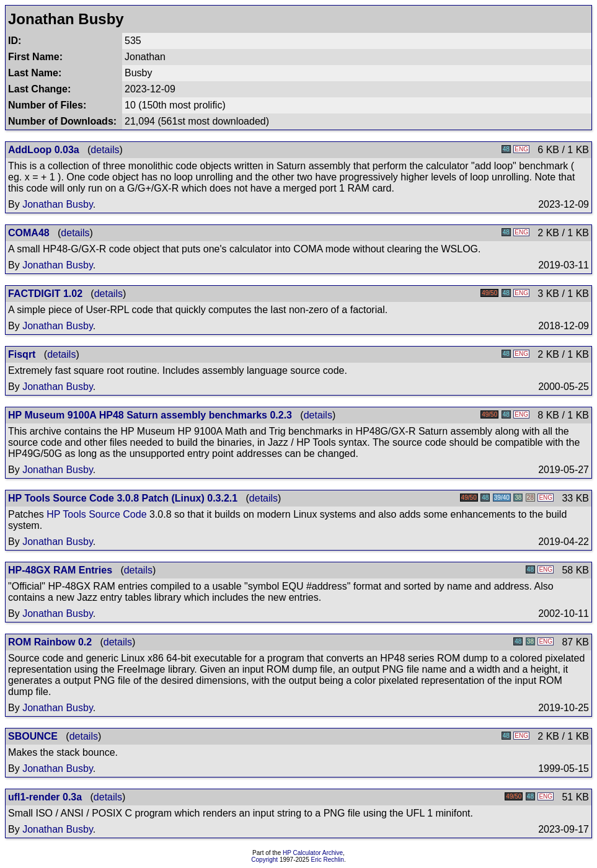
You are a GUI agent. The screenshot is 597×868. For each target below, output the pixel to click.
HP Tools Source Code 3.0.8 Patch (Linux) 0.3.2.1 (123, 498)
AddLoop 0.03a (44, 150)
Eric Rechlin (328, 860)
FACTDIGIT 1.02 (45, 294)
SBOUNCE (33, 736)
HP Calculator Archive (313, 853)
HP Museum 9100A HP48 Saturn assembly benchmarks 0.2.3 (150, 415)
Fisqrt (22, 354)
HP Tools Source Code (96, 514)
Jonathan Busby (58, 204)
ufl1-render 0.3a (45, 797)
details (105, 150)
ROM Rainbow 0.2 (50, 642)
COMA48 (29, 233)
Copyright (264, 860)
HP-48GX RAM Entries (60, 570)
